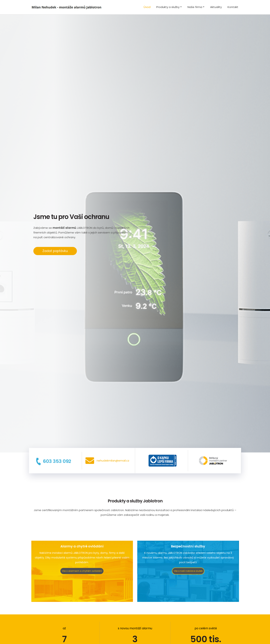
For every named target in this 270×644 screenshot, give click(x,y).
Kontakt (233, 7)
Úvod (147, 7)
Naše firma (195, 7)
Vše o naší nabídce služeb (188, 571)
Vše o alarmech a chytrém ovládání (82, 571)
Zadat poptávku (55, 251)
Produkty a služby (168, 7)
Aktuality (216, 7)
